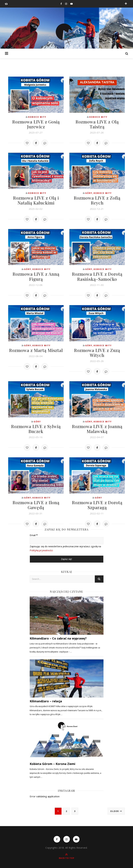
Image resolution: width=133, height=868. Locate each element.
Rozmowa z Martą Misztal (36, 349)
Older (116, 808)
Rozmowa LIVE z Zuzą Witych (97, 351)
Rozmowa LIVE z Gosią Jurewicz (36, 124)
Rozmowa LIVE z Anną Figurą (36, 275)
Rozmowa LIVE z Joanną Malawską (97, 427)
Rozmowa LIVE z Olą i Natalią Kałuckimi (36, 200)
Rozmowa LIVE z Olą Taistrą (97, 124)
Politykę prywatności (41, 548)
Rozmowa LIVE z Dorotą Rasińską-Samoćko (97, 275)
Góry (89, 193)
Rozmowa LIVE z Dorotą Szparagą (97, 503)
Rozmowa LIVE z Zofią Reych (97, 200)
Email (34, 532)
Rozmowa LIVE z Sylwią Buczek (36, 427)
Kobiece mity (37, 117)
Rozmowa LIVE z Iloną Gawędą (36, 503)
